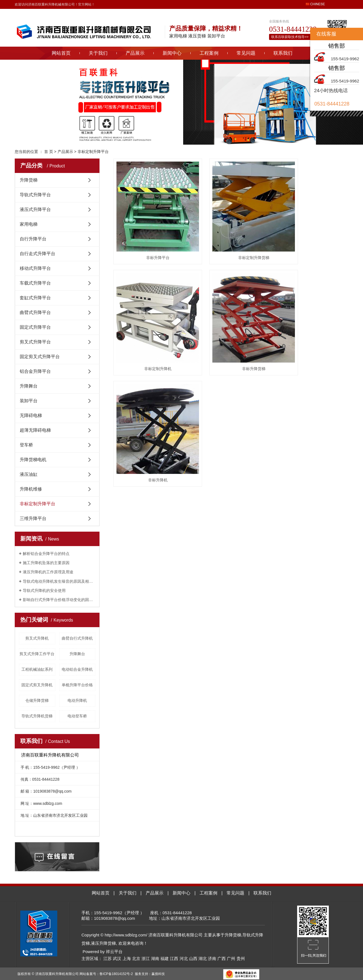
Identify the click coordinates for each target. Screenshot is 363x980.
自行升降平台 (33, 239)
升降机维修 (31, 489)
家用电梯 (29, 224)
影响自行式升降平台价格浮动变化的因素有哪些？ (59, 600)
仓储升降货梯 (37, 700)
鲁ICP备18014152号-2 (116, 974)
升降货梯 (29, 180)
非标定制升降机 (312, 241)
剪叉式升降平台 (35, 342)
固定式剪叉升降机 (37, 685)
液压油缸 (29, 474)
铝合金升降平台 (35, 371)
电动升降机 (77, 700)
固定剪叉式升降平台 (40, 357)
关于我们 (98, 53)
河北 (184, 958)
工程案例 (209, 53)
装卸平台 (29, 401)
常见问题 (246, 53)
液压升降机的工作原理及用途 (48, 572)
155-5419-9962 (345, 59)
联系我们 (283, 53)
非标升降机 (231, 336)
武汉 (117, 958)
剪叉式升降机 (37, 638)
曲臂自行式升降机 (77, 638)
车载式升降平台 (35, 283)
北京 (136, 958)
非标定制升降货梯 (231, 241)
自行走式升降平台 (38, 254)
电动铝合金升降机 (77, 669)
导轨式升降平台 (35, 195)
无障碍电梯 (31, 415)
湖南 (155, 958)
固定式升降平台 (35, 327)
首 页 (49, 152)
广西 (222, 958)
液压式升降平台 (35, 209)
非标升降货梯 (150, 336)
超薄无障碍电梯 (35, 430)
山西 (193, 958)
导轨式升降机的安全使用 (44, 590)
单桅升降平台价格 (77, 685)
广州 (231, 958)
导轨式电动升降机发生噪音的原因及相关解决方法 (59, 581)
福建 (165, 958)
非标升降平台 (150, 241)
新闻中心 (172, 53)
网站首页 (61, 53)
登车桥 (26, 445)
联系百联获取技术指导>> (290, 37)
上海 (127, 958)
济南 (212, 958)
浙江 (146, 958)
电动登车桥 (77, 716)
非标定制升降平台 (93, 152)
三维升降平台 (33, 518)
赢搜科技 (158, 974)
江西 (174, 958)
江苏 (108, 958)
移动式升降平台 (35, 268)
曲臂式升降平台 (35, 312)
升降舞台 (29, 386)
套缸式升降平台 (35, 298)
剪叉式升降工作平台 (37, 654)
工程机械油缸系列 (37, 669)
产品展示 (135, 53)
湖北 (203, 958)
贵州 (241, 958)
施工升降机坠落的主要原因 (46, 563)
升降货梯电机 (33, 460)
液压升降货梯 (103, 943)
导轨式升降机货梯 (37, 716)
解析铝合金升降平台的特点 (46, 554)
